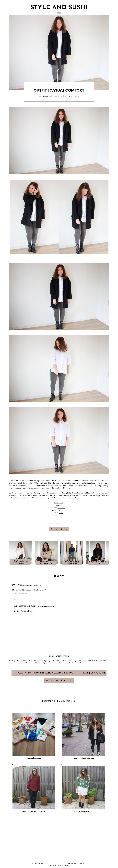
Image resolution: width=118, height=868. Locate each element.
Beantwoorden (20, 594)
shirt (61, 505)
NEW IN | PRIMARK (34, 758)
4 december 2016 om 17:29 (33, 585)
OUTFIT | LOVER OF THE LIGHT (34, 812)
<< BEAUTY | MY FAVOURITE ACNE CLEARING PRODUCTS (46, 673)
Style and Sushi (59, 8)
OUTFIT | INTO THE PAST (84, 812)
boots (61, 513)
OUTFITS (59, 524)
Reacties (17, 600)
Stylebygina (18, 585)
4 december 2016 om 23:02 (46, 606)
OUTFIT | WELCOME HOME (84, 758)
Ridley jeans (61, 508)
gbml (66, 865)
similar (63, 510)
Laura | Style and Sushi (57, 96)
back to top (39, 864)
